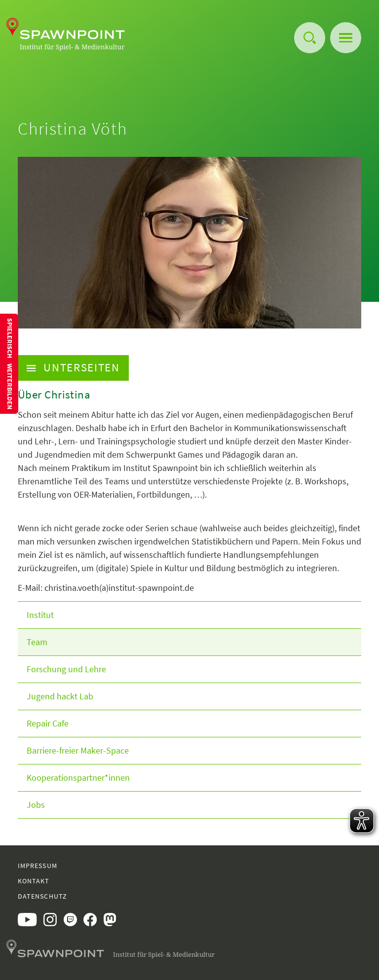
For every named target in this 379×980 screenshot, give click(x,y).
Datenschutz (42, 896)
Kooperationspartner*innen (78, 778)
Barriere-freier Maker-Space (78, 750)
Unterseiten (73, 367)
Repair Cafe (48, 723)
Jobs (36, 805)
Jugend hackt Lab (60, 696)
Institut (40, 615)
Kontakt (34, 881)
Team (37, 642)
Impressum (38, 866)
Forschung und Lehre (66, 669)
